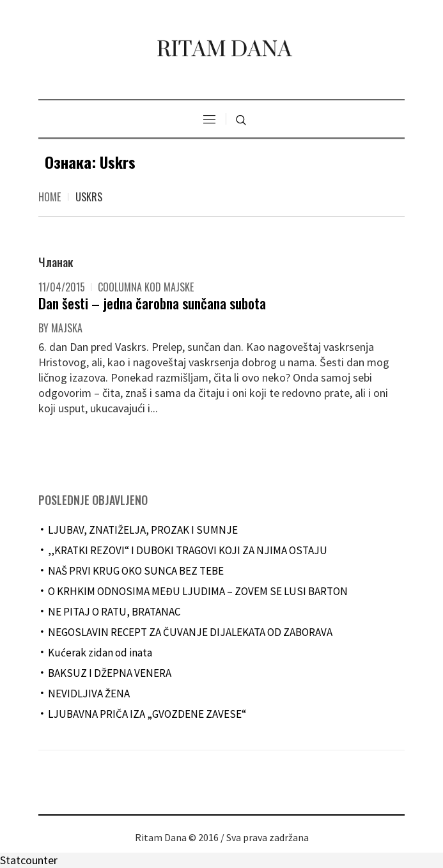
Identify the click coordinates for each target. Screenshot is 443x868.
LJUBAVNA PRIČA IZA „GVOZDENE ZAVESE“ (147, 714)
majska (67, 328)
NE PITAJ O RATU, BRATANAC (114, 612)
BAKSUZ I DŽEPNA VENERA (110, 673)
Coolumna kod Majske (146, 287)
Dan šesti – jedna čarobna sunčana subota (152, 303)
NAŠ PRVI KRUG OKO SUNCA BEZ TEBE (136, 571)
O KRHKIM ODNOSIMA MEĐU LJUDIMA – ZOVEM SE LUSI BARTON (198, 591)
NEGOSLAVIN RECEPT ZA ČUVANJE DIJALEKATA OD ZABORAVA (190, 632)
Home (50, 197)
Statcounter (29, 860)
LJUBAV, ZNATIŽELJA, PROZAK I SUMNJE (143, 530)
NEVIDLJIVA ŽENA (89, 694)
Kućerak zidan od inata (100, 653)
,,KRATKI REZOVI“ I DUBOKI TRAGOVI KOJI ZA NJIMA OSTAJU (188, 550)
